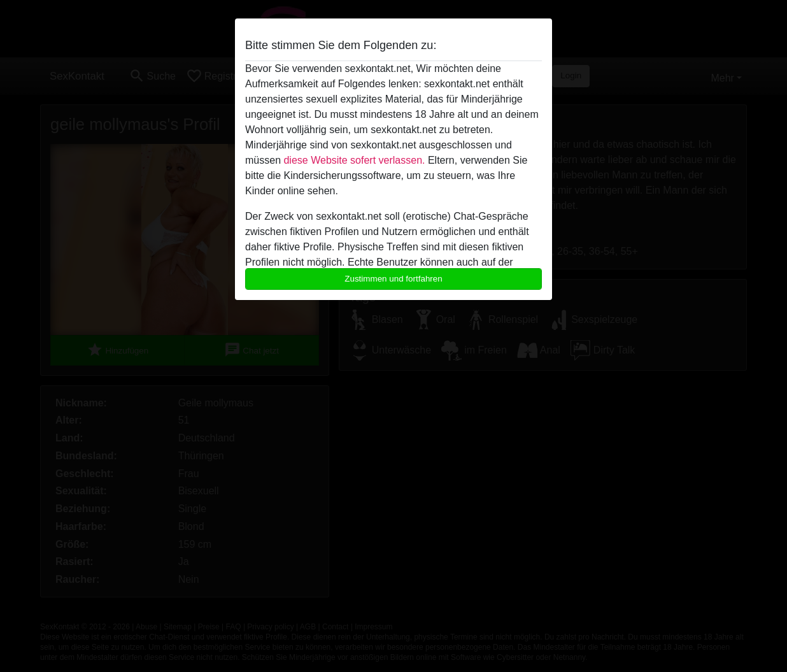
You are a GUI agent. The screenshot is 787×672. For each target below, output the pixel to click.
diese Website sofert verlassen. (354, 160)
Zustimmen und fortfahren (393, 279)
